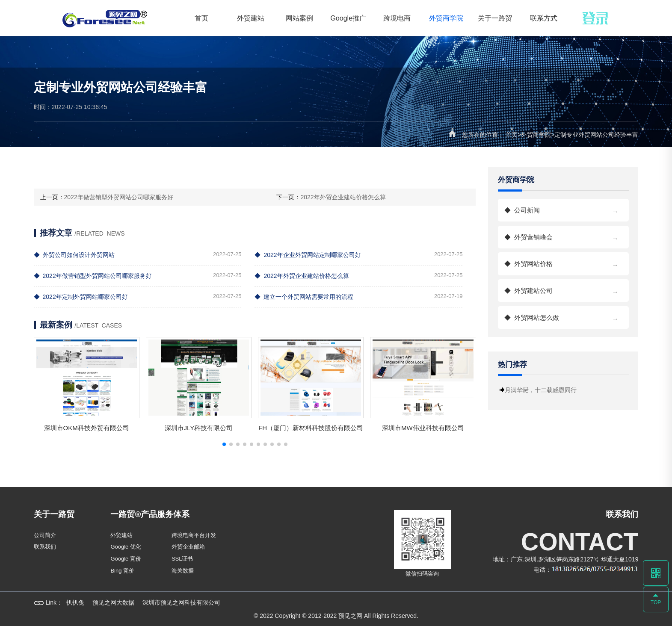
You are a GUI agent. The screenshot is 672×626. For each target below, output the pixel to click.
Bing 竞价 (122, 571)
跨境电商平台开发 (194, 535)
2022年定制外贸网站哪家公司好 (81, 297)
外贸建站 (251, 18)
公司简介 (45, 535)
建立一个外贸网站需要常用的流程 (304, 297)
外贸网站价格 (563, 262)
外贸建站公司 (563, 289)
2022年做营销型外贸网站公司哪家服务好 (119, 197)
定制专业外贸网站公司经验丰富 (596, 135)
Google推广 (348, 18)
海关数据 (183, 571)
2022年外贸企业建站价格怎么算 (343, 197)
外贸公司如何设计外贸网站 (74, 255)
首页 (201, 18)
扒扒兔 (75, 602)
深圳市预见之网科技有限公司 (181, 602)
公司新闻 (563, 208)
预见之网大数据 (113, 602)
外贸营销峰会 (563, 235)
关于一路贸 (495, 18)
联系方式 (544, 18)
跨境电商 (397, 18)
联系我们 (45, 547)
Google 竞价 (126, 559)
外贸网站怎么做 (563, 316)
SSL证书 (182, 559)
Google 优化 (126, 547)
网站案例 (299, 18)
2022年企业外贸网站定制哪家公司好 (308, 255)
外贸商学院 (446, 18)
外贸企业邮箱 (188, 547)
